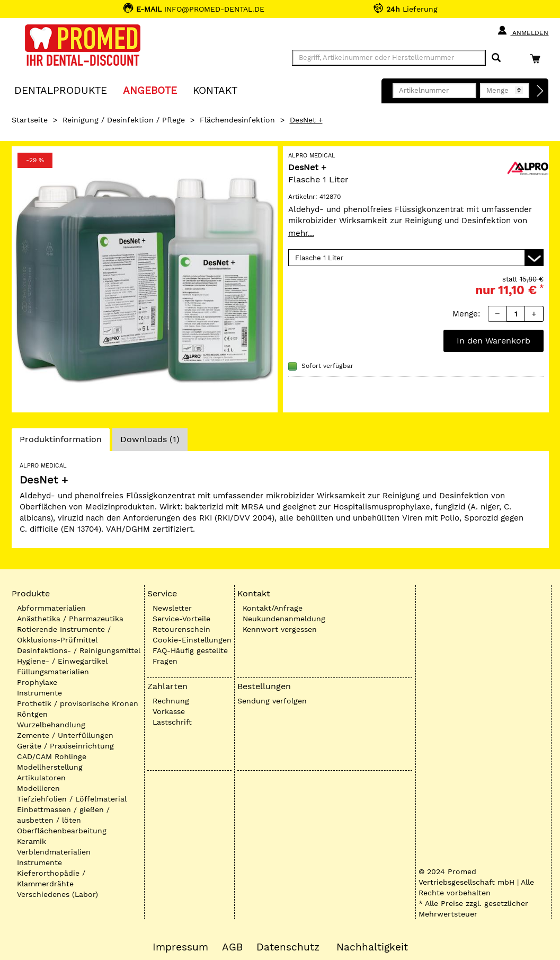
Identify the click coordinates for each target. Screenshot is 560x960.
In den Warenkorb (494, 341)
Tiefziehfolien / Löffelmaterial (72, 799)
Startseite (30, 120)
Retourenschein (181, 629)
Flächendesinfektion (237, 120)
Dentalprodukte (61, 90)
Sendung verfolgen (272, 701)
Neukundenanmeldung (284, 619)
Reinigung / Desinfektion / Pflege (124, 120)
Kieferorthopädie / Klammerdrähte (51, 878)
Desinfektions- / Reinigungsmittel (79, 650)
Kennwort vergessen (280, 629)
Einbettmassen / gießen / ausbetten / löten (63, 815)
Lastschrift (172, 722)
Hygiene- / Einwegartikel (62, 661)
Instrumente (39, 693)
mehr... (301, 233)
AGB (232, 947)
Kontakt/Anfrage (273, 608)
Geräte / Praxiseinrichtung (65, 746)
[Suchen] (496, 58)
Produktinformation (60, 442)
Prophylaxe (37, 682)
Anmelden (523, 31)
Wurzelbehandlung (51, 725)
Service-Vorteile (181, 619)
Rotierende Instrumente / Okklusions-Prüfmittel (64, 635)
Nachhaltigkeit (372, 947)
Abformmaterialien (51, 608)
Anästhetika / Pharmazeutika (70, 619)
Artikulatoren (41, 778)
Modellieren (38, 788)
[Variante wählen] (416, 258)
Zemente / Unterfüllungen (65, 735)
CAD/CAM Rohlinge (52, 756)
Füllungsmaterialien (53, 672)
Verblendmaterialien (54, 852)
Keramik (32, 841)
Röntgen (32, 714)
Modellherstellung (50, 767)
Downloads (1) (150, 439)
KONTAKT (215, 90)
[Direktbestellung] (540, 91)
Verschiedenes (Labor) (57, 894)
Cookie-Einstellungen (192, 640)
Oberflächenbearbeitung (62, 831)
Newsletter (172, 608)
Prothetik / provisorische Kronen (78, 703)
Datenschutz (288, 947)
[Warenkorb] (538, 59)
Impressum (180, 947)
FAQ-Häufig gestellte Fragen (190, 656)
